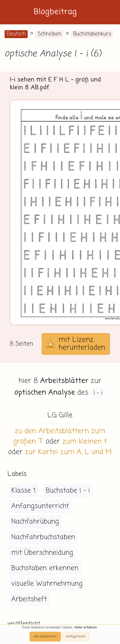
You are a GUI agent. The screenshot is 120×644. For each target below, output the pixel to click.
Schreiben (49, 34)
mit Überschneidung (42, 553)
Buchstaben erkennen (45, 568)
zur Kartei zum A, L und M (68, 452)
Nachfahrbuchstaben (43, 537)
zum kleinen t (85, 442)
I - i (98, 393)
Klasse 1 (23, 491)
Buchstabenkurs (92, 34)
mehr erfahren (86, 628)
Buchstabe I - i (68, 491)
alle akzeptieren (45, 636)
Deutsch (16, 34)
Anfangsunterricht (40, 506)
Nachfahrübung (35, 522)
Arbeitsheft (29, 599)
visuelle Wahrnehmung (47, 584)
